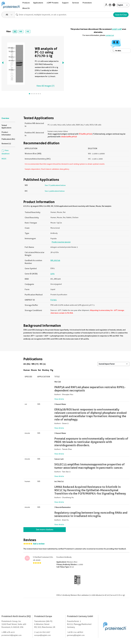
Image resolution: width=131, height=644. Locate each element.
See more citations (45, 530)
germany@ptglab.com (76, 635)
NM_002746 (55, 260)
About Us (26, 8)
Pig (52, 370)
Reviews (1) (6, 144)
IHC (28, 32)
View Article (59, 399)
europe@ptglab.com (42, 635)
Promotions (87, 3)
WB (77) (35, 364)
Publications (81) (8, 139)
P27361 (54, 300)
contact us (110, 35)
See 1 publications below (55, 191)
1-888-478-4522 (8, 632)
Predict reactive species (61, 242)
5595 (52, 274)
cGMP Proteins (53, 3)
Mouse (34, 370)
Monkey (46, 370)
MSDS (4, 159)
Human (27, 370)
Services (75, 3)
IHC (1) (43, 364)
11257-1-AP (117, 29)
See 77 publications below (55, 185)
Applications (38, 3)
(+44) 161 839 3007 (42, 632)
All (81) (27, 364)
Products (26, 3)
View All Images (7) (45, 86)
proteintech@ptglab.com (12, 635)
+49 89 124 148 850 (75, 632)
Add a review (39, 544)
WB (21, 32)
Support (65, 3)
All (15, 32)
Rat (39, 370)
